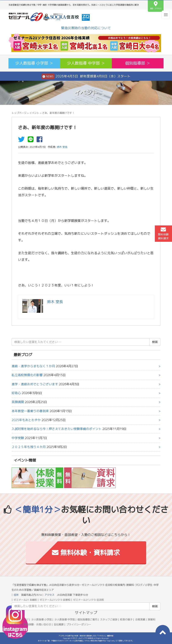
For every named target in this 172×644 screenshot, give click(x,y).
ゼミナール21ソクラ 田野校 (55, 600)
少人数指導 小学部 (41, 619)
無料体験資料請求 (163, 234)
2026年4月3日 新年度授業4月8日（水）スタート (86, 76)
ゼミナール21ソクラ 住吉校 (89, 600)
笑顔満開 (18, 402)
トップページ (19, 113)
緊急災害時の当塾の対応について (86, 28)
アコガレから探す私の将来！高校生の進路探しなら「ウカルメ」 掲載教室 (86, 636)
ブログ (17, 624)
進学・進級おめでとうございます (35, 384)
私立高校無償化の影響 (27, 375)
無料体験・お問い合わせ (37, 624)
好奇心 (16, 393)
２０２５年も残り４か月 (29, 447)
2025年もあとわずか (26, 420)
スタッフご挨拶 (109, 619)
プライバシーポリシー (79, 624)
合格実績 (140, 619)
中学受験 (18, 438)
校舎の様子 (126, 619)
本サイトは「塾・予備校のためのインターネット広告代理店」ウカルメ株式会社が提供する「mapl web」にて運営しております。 (86, 641)
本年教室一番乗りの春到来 (30, 411)
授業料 (152, 619)
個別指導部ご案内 (87, 619)
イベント (34, 113)
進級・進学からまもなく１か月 (33, 366)
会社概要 (59, 624)
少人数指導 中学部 (65, 619)
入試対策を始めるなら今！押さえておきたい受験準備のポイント (57, 429)
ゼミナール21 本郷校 (25, 600)
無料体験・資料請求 (86, 553)
